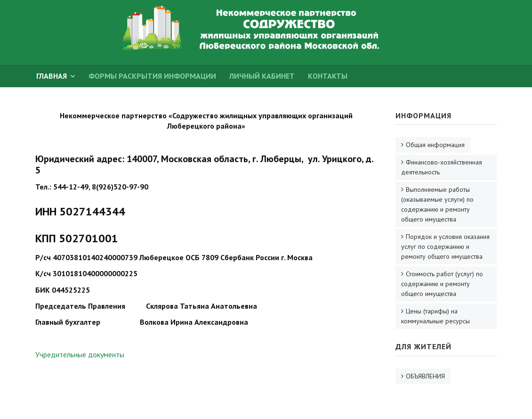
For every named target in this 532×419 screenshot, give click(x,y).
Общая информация (435, 145)
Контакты (328, 76)
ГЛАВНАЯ (52, 76)
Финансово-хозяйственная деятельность (442, 167)
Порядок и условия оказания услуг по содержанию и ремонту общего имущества (445, 246)
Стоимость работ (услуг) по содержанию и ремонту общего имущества (442, 284)
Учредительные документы (80, 354)
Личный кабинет (262, 76)
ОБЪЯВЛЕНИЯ (425, 376)
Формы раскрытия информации (152, 76)
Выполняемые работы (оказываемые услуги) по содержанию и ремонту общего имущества (437, 204)
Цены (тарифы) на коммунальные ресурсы (435, 316)
